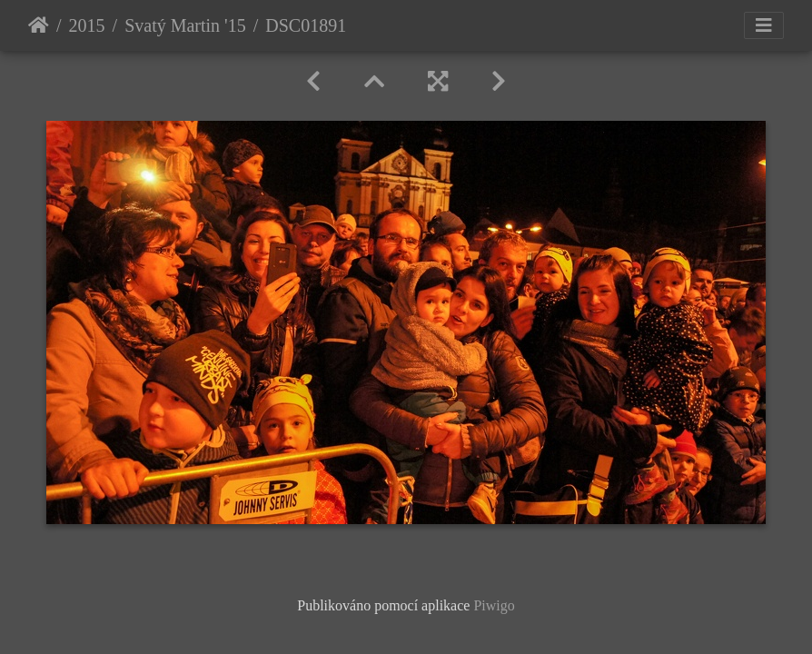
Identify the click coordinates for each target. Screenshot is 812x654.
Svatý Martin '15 (185, 25)
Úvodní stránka (39, 25)
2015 (87, 25)
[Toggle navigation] (764, 25)
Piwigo (494, 605)
